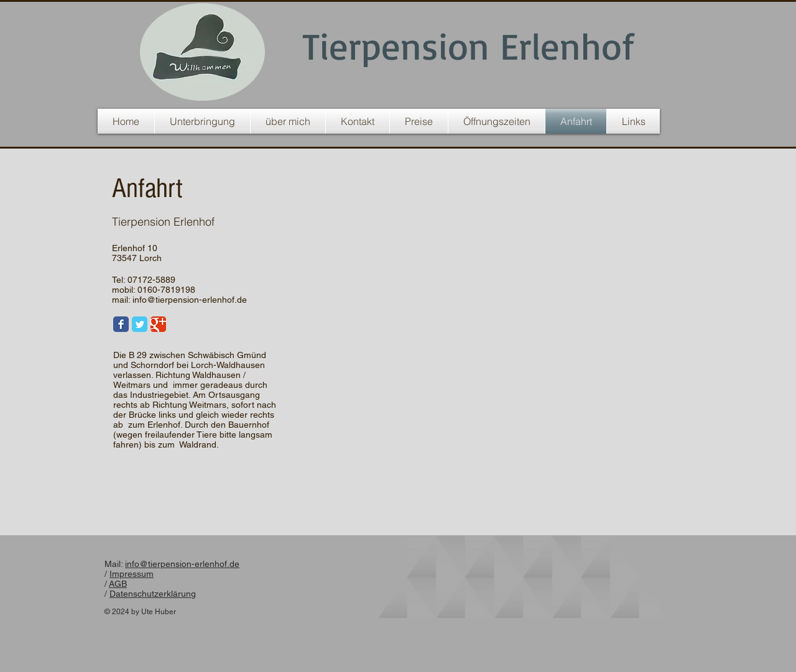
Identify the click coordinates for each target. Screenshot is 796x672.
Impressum (132, 574)
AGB (118, 584)
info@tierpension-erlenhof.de (190, 300)
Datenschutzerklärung (153, 594)
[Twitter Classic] (140, 324)
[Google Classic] (158, 324)
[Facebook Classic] (121, 324)
